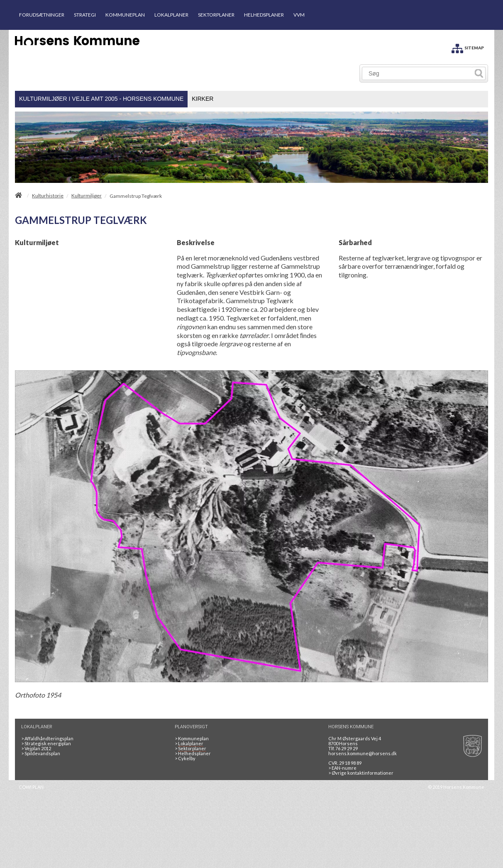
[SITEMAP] (468, 47)
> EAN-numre (342, 768)
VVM (299, 15)
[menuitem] (101, 99)
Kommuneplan (192, 738)
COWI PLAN (31, 787)
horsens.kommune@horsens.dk (363, 753)
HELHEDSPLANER (264, 15)
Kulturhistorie (48, 196)
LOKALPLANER (171, 15)
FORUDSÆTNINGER (42, 15)
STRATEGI (85, 15)
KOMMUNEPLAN (125, 15)
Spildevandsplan (41, 753)
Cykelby (185, 758)
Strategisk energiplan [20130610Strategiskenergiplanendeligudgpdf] (46, 743)
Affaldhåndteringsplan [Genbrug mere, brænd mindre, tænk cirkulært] (47, 738)
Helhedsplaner (193, 753)
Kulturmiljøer (87, 196)
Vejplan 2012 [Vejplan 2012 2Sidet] (36, 748)
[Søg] (417, 73)
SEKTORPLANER (216, 15)
